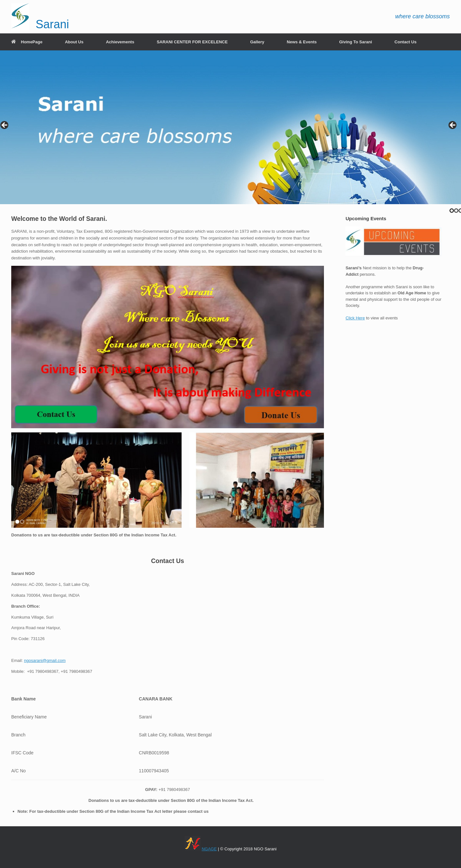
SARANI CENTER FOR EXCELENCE (192, 42)
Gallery (257, 42)
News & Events (302, 42)
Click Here (355, 318)
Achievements (120, 42)
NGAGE (209, 849)
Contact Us (406, 42)
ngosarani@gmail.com (45, 660)
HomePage (27, 42)
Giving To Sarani (355, 42)
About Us (74, 42)
